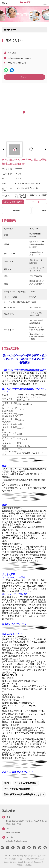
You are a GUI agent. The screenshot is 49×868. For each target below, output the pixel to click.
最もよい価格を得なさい (14, 202)
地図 (26, 856)
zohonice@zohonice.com (20, 58)
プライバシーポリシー (13, 856)
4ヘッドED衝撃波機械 (26, 783)
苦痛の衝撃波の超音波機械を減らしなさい (24, 794)
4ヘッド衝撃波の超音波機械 (17, 789)
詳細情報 (16, 211)
